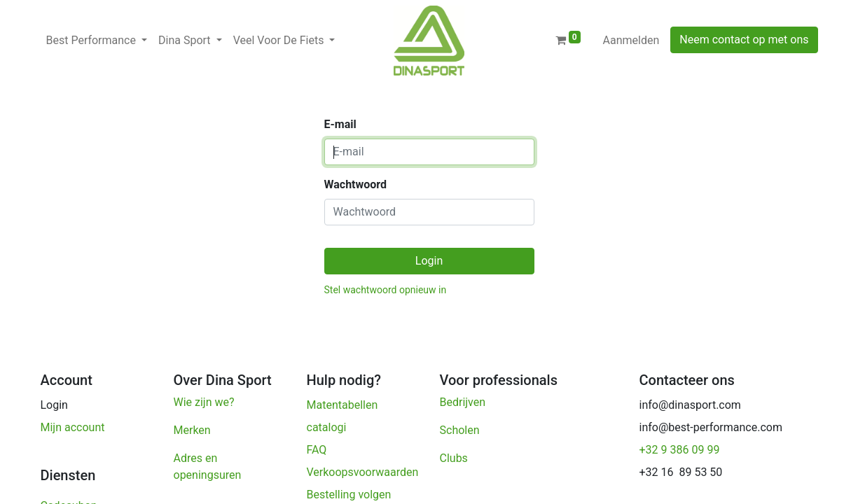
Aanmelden (631, 40)
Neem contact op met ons (744, 40)
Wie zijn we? (204, 402)
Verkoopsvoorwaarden (364, 472)
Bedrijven (464, 402)
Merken (192, 430)
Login (429, 261)
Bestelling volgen (351, 495)
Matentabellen (342, 405)
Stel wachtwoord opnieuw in (386, 290)
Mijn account (73, 427)
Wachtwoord (356, 184)
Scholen (460, 430)
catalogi (327, 427)
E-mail (340, 124)
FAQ (317, 450)
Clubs (455, 458)
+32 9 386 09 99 (680, 450)
